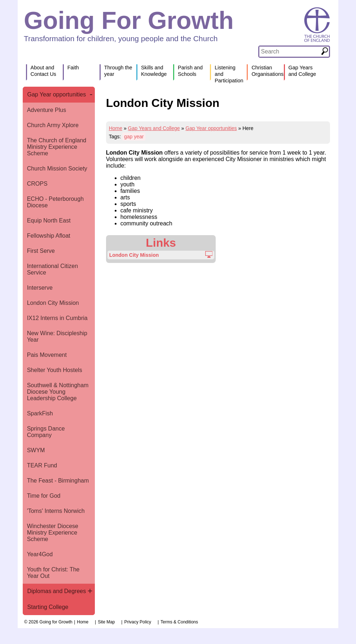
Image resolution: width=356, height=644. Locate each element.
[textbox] (290, 52)
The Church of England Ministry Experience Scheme (57, 147)
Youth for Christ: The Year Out (53, 573)
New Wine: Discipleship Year (57, 336)
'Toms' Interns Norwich (56, 511)
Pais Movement (47, 355)
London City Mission (53, 303)
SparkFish (40, 413)
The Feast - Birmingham (58, 481)
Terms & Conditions (179, 622)
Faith (73, 68)
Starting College (48, 607)
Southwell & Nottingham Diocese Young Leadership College (58, 392)
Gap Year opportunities (56, 94)
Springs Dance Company (46, 432)
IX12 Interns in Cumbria (57, 318)
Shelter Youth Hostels (55, 370)
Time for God (44, 496)
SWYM (36, 450)
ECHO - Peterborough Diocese (55, 202)
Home (116, 128)
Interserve (40, 288)
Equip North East (49, 221)
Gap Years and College (154, 128)
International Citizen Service (52, 269)
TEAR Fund (42, 465)
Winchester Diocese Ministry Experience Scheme (53, 533)
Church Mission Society (57, 168)
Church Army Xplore (53, 125)
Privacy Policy (138, 622)
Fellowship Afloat (49, 236)
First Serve (41, 251)
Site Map (106, 622)
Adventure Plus (47, 110)
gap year (134, 137)
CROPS (37, 184)
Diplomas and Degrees (56, 591)
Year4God (40, 554)
